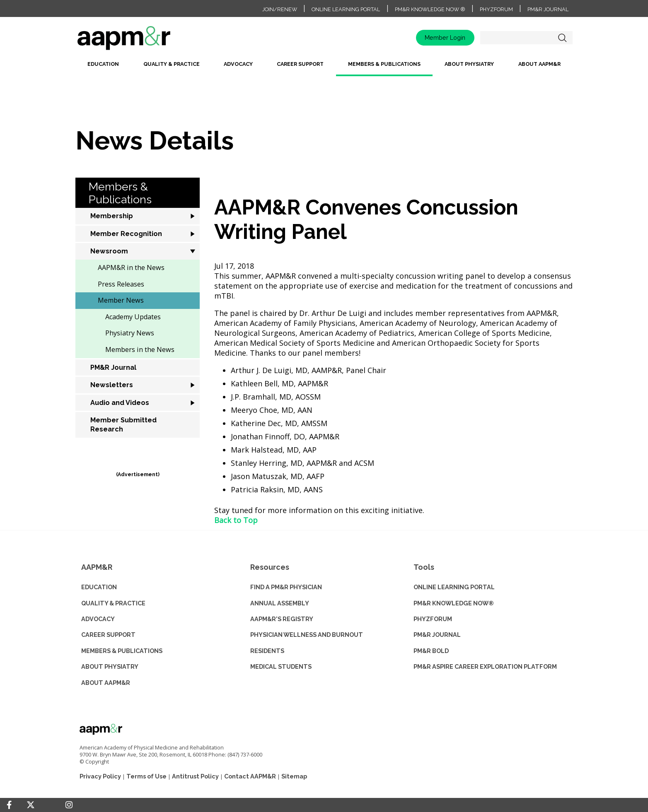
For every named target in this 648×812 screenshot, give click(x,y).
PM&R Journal (548, 9)
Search (562, 38)
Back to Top (236, 520)
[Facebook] (9, 805)
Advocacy (238, 64)
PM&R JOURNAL (437, 635)
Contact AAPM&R (250, 776)
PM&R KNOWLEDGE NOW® (454, 603)
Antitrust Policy (195, 776)
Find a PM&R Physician (286, 587)
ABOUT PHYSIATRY (110, 666)
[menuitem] (103, 67)
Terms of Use (146, 776)
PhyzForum (496, 9)
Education (103, 64)
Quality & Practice (172, 64)
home (150, 41)
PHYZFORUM (433, 619)
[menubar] (324, 67)
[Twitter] (31, 805)
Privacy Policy (100, 776)
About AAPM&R (539, 64)
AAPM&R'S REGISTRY (282, 619)
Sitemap (294, 776)
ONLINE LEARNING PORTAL (454, 587)
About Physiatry (469, 64)
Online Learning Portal (346, 9)
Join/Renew (280, 9)
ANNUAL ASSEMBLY (280, 603)
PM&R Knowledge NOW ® (430, 9)
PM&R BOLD (431, 651)
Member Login (445, 37)
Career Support (300, 64)
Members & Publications (384, 64)
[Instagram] (69, 805)
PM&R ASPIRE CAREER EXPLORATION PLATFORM (485, 666)
